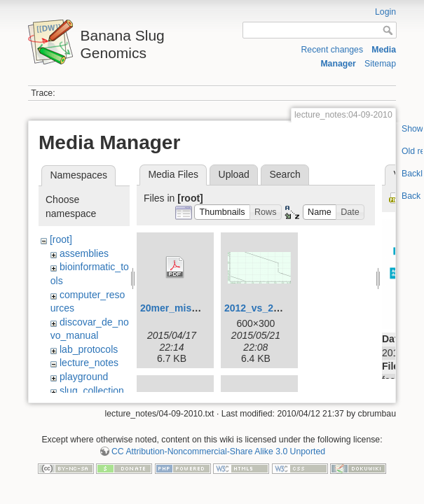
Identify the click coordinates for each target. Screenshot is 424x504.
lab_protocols (89, 349)
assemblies (84, 253)
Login (385, 12)
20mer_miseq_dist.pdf (192, 308)
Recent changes (332, 50)
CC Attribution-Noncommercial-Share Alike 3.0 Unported (218, 449)
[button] (222, 212)
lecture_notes (89, 363)
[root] (61, 239)
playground (84, 377)
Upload (234, 174)
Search (285, 174)
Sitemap (380, 64)
